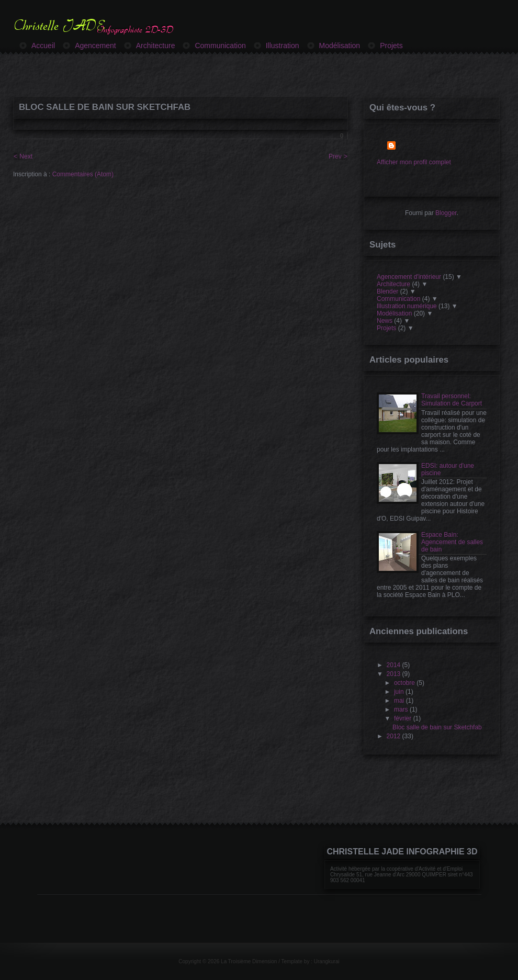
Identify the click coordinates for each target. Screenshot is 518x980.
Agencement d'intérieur (409, 277)
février (403, 718)
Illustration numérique (407, 306)
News (385, 321)
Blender (387, 291)
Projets (386, 328)
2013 (394, 674)
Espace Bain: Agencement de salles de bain (452, 542)
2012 (394, 736)
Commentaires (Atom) (83, 174)
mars (401, 709)
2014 (394, 665)
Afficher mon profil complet (414, 162)
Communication (398, 299)
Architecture (393, 284)
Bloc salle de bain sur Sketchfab (105, 107)
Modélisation (394, 313)
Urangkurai (327, 961)
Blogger (446, 213)
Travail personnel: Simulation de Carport (452, 400)
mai (399, 701)
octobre (404, 683)
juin (399, 692)
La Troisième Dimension (250, 961)
